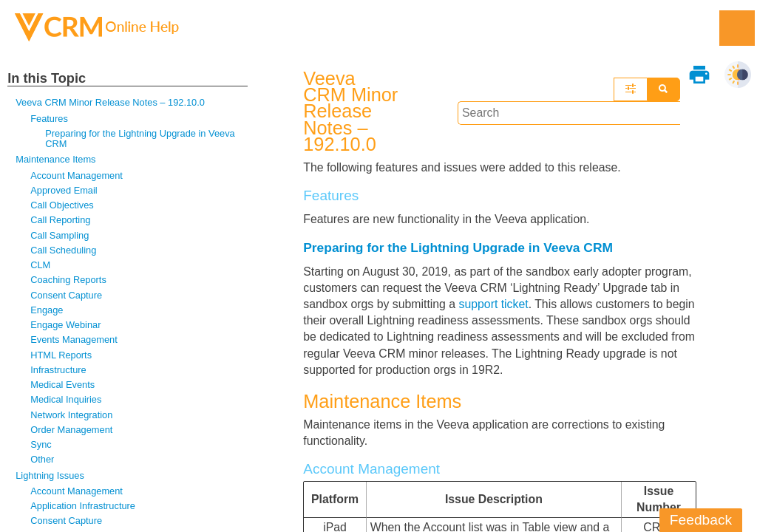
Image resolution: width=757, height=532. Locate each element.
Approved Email (64, 191)
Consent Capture (67, 297)
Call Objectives (62, 206)
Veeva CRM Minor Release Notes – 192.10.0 (111, 102)
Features (49, 119)
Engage (47, 311)
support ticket (496, 278)
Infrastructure (58, 372)
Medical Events (63, 387)
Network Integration (72, 417)
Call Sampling (60, 236)
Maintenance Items (56, 160)
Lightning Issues (50, 478)
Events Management (74, 342)
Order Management (72, 432)
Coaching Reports (69, 281)
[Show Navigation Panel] (737, 28)
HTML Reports (61, 357)
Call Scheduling (64, 251)
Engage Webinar (66, 326)
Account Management (77, 175)
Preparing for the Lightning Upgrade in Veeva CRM (141, 139)
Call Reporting (61, 221)
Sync (41, 447)
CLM (40, 266)
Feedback (701, 520)
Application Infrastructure (83, 509)
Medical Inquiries (66, 402)
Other (42, 462)
